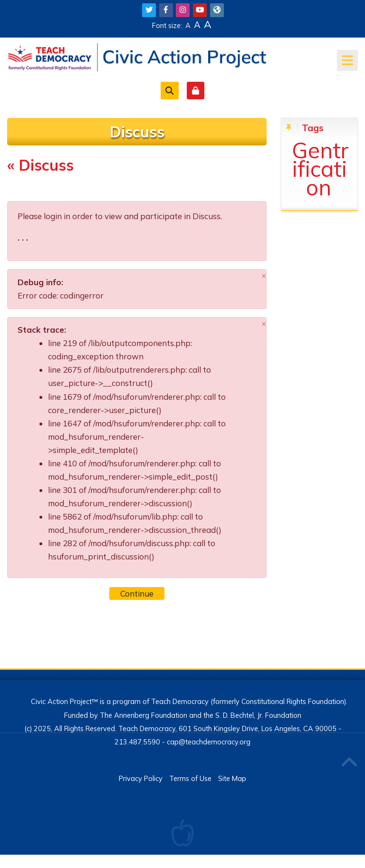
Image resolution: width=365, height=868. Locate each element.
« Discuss (40, 165)
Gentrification (320, 169)
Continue (137, 593)
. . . (23, 237)
